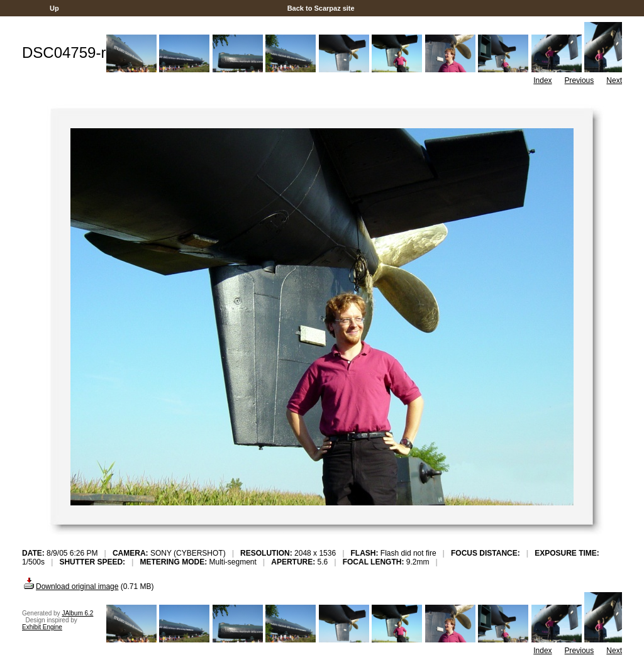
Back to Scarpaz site (321, 8)
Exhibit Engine (42, 627)
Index (542, 80)
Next (614, 80)
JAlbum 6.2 (77, 613)
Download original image (70, 586)
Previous (580, 80)
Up (54, 8)
